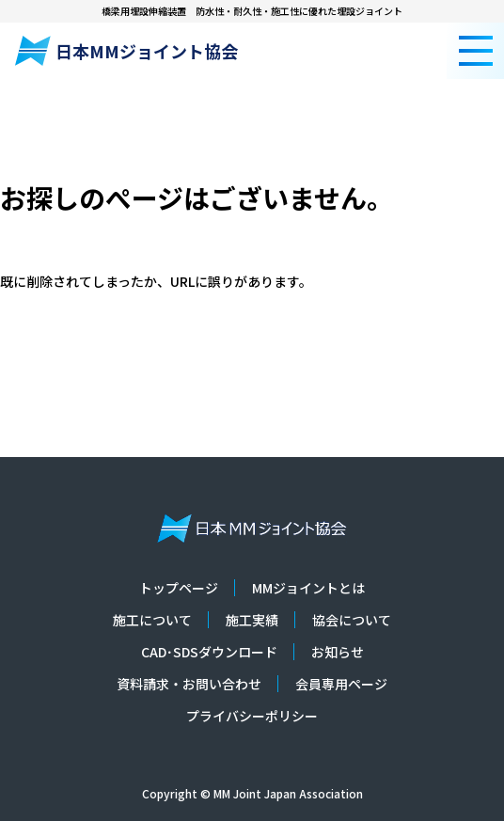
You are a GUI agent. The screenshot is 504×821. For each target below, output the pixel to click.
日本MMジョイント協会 (126, 51)
